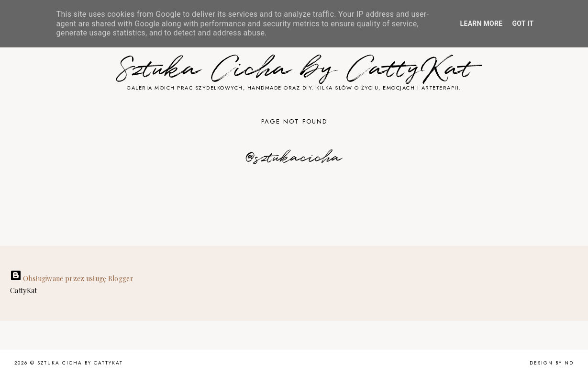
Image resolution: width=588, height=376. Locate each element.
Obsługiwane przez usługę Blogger (72, 279)
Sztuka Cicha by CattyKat (294, 70)
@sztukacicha (294, 158)
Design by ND (552, 363)
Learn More (482, 23)
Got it (523, 23)
